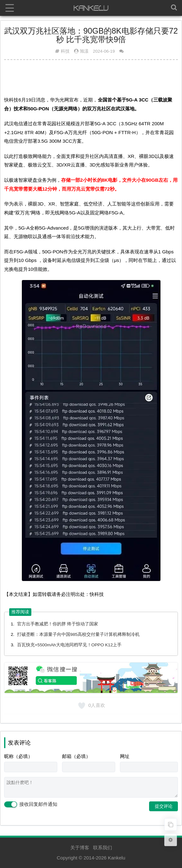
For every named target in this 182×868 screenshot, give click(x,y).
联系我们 (103, 848)
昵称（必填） (18, 756)
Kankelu (117, 858)
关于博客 (80, 848)
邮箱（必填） (76, 756)
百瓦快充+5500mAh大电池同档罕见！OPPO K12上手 (69, 645)
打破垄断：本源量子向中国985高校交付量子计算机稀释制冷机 (78, 634)
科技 (65, 51)
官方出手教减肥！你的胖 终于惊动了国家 (58, 624)
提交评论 (164, 806)
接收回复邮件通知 (31, 805)
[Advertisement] (91, 80)
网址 (125, 756)
